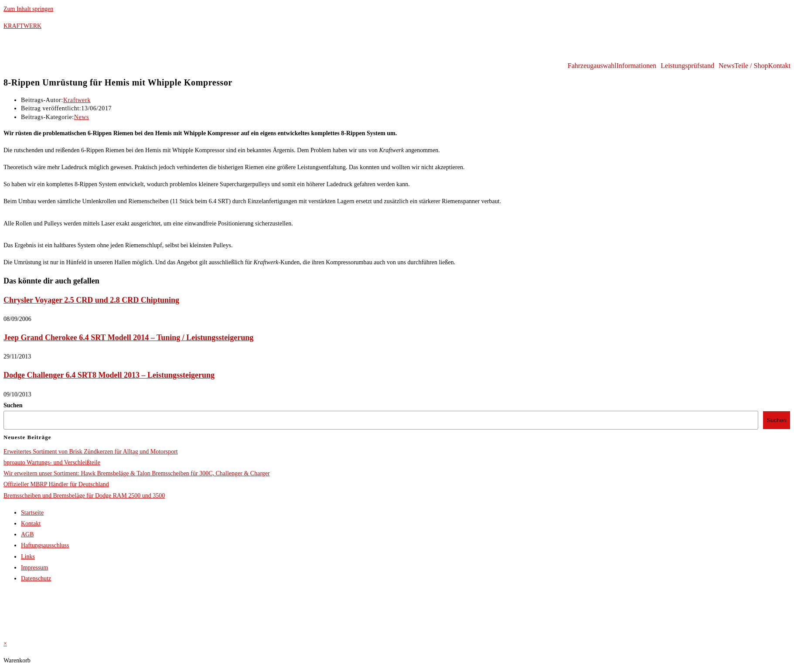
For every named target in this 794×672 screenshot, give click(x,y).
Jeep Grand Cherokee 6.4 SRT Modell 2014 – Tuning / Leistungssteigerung (128, 338)
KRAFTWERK (22, 26)
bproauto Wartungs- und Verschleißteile (52, 462)
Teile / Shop (751, 66)
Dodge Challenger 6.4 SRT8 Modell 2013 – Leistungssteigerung (109, 375)
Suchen (13, 405)
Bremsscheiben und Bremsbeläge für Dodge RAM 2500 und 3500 (84, 496)
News (726, 66)
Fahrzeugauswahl (592, 66)
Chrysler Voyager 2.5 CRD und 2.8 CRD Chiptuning (91, 300)
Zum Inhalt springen (28, 9)
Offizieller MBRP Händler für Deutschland (56, 484)
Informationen (637, 66)
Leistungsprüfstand (687, 66)
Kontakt (779, 66)
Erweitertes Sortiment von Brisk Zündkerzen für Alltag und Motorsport (91, 452)
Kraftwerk (77, 100)
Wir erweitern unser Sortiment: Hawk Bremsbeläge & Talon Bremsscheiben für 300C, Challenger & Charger (137, 473)
